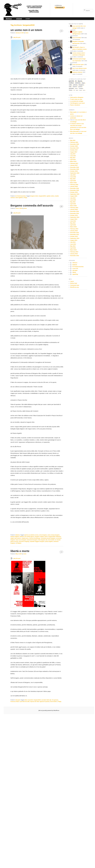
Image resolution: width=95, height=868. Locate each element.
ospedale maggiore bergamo (37, 541)
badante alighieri (15, 537)
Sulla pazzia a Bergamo (77, 97)
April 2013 (73, 248)
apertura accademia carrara (31, 535)
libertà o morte (20, 551)
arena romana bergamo (54, 535)
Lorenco (73, 116)
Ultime (74, 272)
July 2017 (73, 154)
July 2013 (73, 242)
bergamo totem (34, 196)
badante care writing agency (27, 537)
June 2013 (73, 244)
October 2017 (74, 150)
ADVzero (75, 263)
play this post (17, 37)
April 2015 (73, 204)
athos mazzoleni (29, 700)
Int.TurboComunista (20, 196)
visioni (19, 19)
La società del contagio (77, 101)
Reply (25, 198)
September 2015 (75, 194)
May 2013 (73, 246)
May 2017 (73, 158)
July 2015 (73, 198)
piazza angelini (49, 541)
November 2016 (75, 169)
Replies (19, 543)
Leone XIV (75, 269)
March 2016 (73, 183)
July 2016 (73, 175)
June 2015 (73, 200)
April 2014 (73, 225)
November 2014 (75, 213)
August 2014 (74, 219)
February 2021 (74, 142)
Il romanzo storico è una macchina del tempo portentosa (77, 126)
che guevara (55, 700)
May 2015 (73, 202)
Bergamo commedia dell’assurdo (32, 205)
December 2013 (75, 233)
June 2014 (73, 221)
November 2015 (75, 190)
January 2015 (74, 209)
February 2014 (74, 229)
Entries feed (74, 283)
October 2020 (74, 146)
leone (27, 33)
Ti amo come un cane (76, 99)
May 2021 (73, 140)
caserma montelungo (35, 538)
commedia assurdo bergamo (48, 538)
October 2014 (74, 215)
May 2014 (73, 223)
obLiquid (18, 700)
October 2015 (74, 192)
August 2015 (74, 196)
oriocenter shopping (24, 541)
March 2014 (73, 227)
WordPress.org (74, 287)
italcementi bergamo (32, 540)
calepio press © (12, 6)
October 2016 (74, 171)
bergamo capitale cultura (41, 537)
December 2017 (75, 148)
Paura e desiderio (75, 105)
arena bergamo (43, 535)
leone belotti (51, 540)
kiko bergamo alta (43, 540)
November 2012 (75, 256)
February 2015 (74, 208)
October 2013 (74, 236)
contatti (28, 19)
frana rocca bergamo (21, 540)
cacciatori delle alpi (46, 700)
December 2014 (75, 211)
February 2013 (74, 252)
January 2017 (74, 165)
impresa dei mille (35, 702)
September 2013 (75, 238)
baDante (17, 535)
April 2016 (73, 181)
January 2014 (74, 231)
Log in (72, 281)
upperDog (75, 274)
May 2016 (73, 179)
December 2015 (75, 188)
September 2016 (75, 173)
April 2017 (73, 160)
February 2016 (74, 185)
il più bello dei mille (25, 702)
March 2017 (73, 161)
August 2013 (74, 240)
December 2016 (75, 167)
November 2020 (75, 144)
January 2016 (74, 186)
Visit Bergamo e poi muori (77, 103)
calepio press (25, 538)
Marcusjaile (73, 112)
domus (9, 19)
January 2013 (74, 254)
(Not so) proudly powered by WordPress (49, 710)
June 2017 (73, 156)
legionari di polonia (45, 702)
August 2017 (74, 152)
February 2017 (74, 163)
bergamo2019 (42, 196)
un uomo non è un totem (26, 30)
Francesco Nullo (15, 702)
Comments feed (75, 285)
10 (61, 206)
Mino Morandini (75, 131)
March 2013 (73, 250)
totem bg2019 (19, 198)
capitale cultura (50, 196)
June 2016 (73, 177)
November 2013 (75, 235)
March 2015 (73, 206)
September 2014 (75, 217)
